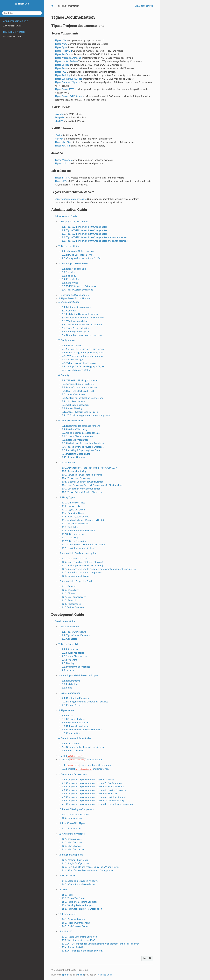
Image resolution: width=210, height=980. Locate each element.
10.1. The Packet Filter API (75, 815)
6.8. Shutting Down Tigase (75, 332)
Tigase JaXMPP (63, 146)
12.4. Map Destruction (73, 850)
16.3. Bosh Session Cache (75, 926)
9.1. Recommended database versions (81, 426)
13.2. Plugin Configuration (75, 863)
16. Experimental (67, 914)
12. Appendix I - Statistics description (77, 553)
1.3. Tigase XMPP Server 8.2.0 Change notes (85, 234)
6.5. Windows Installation (75, 321)
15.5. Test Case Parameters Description (82, 909)
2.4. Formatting (70, 660)
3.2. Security (68, 272)
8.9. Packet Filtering (72, 408)
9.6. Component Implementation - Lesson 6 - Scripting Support (94, 797)
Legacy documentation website (71, 199)
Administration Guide (13, 26)
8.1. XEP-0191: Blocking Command (80, 381)
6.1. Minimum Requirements (76, 307)
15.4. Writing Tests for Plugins (77, 905)
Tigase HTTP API (63, 51)
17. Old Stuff (65, 932)
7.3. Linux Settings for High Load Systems (83, 353)
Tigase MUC (61, 44)
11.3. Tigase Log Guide (73, 510)
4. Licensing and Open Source (73, 295)
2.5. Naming (68, 663)
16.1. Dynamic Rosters (73, 919)
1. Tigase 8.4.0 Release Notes (73, 222)
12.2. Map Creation (72, 843)
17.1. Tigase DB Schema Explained (79, 937)
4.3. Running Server (72, 705)
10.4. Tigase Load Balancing (76, 478)
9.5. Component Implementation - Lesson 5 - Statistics (90, 794)
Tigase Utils (61, 164)
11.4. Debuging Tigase (73, 513)
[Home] (52, 6)
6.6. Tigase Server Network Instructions (82, 325)
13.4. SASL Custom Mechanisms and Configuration (88, 870)
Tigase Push (61, 68)
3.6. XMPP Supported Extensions (79, 286)
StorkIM (59, 121)
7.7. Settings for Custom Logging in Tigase (83, 367)
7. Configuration (67, 340)
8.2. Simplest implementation (85, 769)
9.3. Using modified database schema (81, 433)
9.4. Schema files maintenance (77, 436)
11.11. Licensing (70, 538)
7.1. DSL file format (72, 346)
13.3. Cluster (68, 593)
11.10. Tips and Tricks (73, 534)
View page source (144, 6)
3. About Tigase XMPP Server (73, 264)
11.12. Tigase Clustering (74, 541)
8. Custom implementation (80, 760)
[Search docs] (22, 13)
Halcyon (59, 139)
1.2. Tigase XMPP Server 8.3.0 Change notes (85, 230)
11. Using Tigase (67, 497)
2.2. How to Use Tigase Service (78, 255)
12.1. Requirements (72, 839)
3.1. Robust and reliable (74, 269)
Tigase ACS (61, 72)
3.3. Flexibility (69, 276)
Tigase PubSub (62, 54)
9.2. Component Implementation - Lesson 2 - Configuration (92, 783)
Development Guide (12, 37)
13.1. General (69, 587)
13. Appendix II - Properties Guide (76, 581)
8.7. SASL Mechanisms (73, 401)
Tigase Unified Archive (66, 61)
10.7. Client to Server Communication (81, 489)
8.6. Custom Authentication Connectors (82, 398)
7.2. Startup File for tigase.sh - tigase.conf (83, 349)
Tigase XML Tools (64, 142)
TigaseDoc (23, 4)
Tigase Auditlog (63, 75)
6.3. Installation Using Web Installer (80, 314)
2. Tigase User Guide (69, 246)
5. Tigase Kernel (66, 710)
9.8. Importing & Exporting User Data (81, 450)
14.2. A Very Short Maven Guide (78, 884)
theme (80, 975)
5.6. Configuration (71, 733)
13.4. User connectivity (74, 597)
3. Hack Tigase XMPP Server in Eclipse (78, 676)
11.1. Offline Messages (73, 503)
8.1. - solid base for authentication (86, 765)
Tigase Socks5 (62, 65)
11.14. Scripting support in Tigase (79, 548)
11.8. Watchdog (70, 527)
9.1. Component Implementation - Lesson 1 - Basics (88, 780)
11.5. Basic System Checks (75, 517)
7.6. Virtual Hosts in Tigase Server (79, 363)
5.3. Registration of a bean (75, 723)
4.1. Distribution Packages (75, 698)
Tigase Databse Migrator (67, 82)
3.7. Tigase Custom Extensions (77, 290)
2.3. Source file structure (74, 656)
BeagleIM (60, 118)
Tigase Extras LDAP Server (68, 96)
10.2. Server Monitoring (74, 471)
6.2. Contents (69, 311)
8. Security (64, 375)
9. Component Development (73, 774)
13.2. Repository (70, 590)
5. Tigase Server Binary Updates (75, 298)
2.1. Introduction (70, 649)
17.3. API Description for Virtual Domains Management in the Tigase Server (100, 944)
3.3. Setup (67, 688)
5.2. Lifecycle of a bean (74, 719)
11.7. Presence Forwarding (75, 524)
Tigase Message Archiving (68, 58)
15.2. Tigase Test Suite (73, 898)
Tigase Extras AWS (64, 89)
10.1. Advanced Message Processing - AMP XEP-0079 (89, 468)
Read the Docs (104, 975)
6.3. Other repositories (73, 751)
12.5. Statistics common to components (82, 573)
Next (147, 958)
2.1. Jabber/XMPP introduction (78, 251)
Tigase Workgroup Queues (68, 79)
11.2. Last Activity (71, 506)
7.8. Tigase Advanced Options (77, 370)
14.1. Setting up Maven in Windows (80, 881)
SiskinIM (59, 114)
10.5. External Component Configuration (83, 482)
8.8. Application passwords (76, 405)
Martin (58, 135)
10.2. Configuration (72, 818)
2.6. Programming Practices (76, 667)
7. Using (71, 756)
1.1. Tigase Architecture (74, 632)
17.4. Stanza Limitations (74, 947)
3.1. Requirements (71, 681)
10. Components (67, 463)
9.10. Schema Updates (73, 457)
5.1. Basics (67, 716)
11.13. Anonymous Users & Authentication (84, 545)
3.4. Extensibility (70, 279)
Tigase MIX (60, 40)
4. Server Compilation (69, 693)
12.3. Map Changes (72, 846)
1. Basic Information (69, 627)
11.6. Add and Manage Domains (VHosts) (83, 520)
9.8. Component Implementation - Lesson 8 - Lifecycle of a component (98, 804)
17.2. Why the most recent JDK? (79, 940)
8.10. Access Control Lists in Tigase (80, 412)
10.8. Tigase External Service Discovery (82, 492)
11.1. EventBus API (72, 829)
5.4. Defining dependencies (76, 726)
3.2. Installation (70, 684)
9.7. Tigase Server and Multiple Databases (83, 447)
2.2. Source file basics (73, 653)
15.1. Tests (67, 895)
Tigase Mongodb (63, 160)
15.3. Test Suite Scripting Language (80, 902)
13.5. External (69, 600)
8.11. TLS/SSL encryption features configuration (86, 415)
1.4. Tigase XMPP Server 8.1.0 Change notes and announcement (95, 237)
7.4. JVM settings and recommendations (82, 356)
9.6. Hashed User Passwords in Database (83, 443)
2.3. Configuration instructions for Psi (81, 258)
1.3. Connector (69, 639)
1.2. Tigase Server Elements (76, 635)
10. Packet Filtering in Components (76, 809)
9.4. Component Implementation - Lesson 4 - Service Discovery (94, 790)
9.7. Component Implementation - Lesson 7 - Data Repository (93, 801)
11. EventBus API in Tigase (72, 823)
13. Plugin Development (71, 855)
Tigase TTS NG (62, 178)
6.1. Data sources (71, 744)
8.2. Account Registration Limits (78, 384)
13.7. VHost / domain (73, 607)
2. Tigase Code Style (69, 644)
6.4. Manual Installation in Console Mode (83, 318)
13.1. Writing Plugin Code (75, 860)
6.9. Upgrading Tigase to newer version (82, 335)
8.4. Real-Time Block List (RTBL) (78, 391)
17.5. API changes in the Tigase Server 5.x (83, 951)
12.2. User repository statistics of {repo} (82, 562)
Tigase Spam (61, 47)
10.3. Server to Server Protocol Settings (82, 475)
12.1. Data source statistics (76, 559)
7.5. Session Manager (73, 360)
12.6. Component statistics (76, 576)
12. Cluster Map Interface (71, 834)
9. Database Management (71, 421)
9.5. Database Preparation (75, 440)
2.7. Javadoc (68, 670)
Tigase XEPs (61, 181)
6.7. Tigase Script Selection (76, 328)
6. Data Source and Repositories (75, 738)
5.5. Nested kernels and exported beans (82, 730)
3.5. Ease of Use (70, 283)
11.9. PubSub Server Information (79, 531)
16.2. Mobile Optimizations (76, 923)
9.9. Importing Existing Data (76, 454)
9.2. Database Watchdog (74, 429)
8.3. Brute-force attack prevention (79, 388)
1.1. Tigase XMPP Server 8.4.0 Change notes (85, 227)
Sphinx (65, 975)
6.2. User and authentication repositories (83, 747)
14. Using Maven (67, 876)
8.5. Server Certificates (73, 395)
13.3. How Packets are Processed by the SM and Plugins (91, 867)
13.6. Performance (71, 604)
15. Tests (63, 890)
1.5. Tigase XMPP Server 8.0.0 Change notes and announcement (95, 241)
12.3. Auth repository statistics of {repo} (82, 566)
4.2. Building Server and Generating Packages (85, 702)
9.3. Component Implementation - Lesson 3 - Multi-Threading (93, 787)
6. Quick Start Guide (69, 302)
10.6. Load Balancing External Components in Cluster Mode (92, 485)
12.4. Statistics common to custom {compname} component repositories (99, 569)
